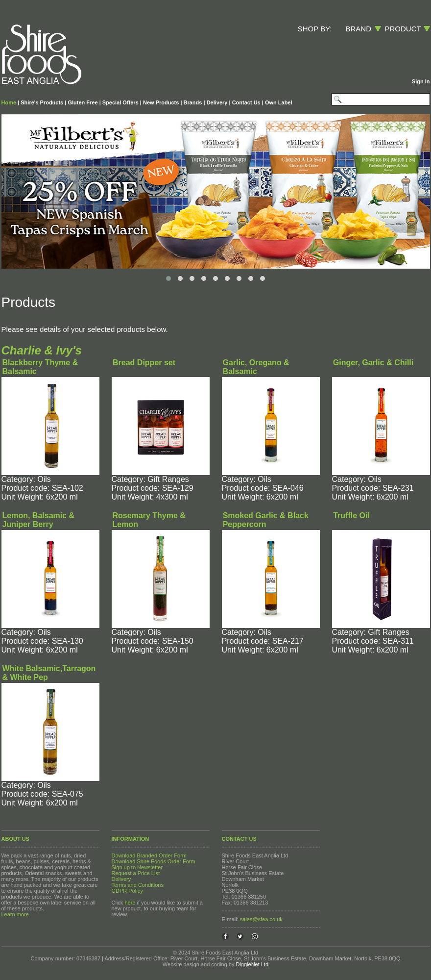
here (130, 903)
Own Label (279, 102)
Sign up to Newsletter (137, 867)
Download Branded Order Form (149, 855)
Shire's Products (42, 102)
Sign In (421, 81)
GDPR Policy (127, 891)
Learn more (15, 914)
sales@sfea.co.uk (261, 919)
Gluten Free (83, 102)
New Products (161, 102)
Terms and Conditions (138, 885)
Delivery (217, 102)
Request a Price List (136, 873)
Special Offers (120, 102)
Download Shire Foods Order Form (154, 861)
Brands (193, 102)
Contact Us (246, 102)
